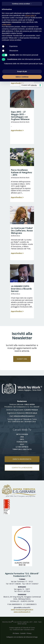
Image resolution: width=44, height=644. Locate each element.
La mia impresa (22, 447)
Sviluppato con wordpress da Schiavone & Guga (22, 637)
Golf (22, 444)
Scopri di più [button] (22, 71)
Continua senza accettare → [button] (22, 4)
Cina (22, 437)
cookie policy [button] (6, 24)
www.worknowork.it (22, 612)
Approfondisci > (17, 83)
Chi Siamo (16, 633)
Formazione (22, 442)
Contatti (23, 633)
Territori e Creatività (22, 449)
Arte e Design (22, 434)
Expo (22, 439)
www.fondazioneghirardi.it (22, 610)
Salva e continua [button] (22, 77)
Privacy (29, 633)
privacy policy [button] (30, 15)
